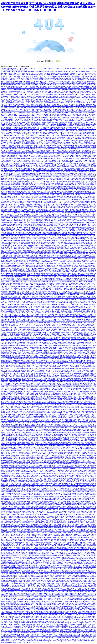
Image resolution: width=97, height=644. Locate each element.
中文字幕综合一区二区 (90, 503)
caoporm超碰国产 (5, 473)
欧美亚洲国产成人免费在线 (10, 214)
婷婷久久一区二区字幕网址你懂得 (25, 475)
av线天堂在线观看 (73, 214)
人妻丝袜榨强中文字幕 (51, 98)
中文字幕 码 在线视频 (7, 560)
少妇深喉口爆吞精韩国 (23, 280)
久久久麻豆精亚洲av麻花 (68, 206)
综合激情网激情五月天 (44, 615)
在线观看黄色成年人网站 (43, 327)
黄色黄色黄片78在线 (10, 423)
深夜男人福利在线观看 (75, 390)
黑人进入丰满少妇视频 (53, 629)
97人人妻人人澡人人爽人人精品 (17, 318)
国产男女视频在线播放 (73, 199)
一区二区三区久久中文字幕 (19, 483)
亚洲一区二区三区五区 (42, 211)
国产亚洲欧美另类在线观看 (72, 152)
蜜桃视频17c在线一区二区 (13, 173)
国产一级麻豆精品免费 (30, 510)
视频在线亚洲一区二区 (7, 218)
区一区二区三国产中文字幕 (47, 567)
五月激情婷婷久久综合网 (88, 275)
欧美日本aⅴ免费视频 (60, 129)
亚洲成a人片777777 (82, 101)
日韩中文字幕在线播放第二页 (74, 362)
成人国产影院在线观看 (62, 441)
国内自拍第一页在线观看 (31, 229)
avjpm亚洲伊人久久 (48, 265)
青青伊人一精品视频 (21, 336)
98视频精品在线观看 (89, 318)
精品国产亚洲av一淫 (70, 395)
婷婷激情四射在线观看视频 (56, 170)
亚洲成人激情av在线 (21, 134)
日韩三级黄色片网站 (75, 441)
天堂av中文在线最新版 (88, 424)
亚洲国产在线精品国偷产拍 (35, 426)
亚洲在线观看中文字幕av (18, 259)
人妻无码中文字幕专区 (33, 446)
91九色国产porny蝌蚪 (73, 585)
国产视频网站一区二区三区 (88, 199)
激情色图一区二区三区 (77, 163)
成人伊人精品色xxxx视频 (55, 244)
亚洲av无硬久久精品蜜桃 (37, 80)
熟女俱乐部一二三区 (31, 165)
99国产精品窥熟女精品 (50, 231)
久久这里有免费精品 (51, 316)
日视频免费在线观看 (86, 88)
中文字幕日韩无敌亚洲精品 (29, 485)
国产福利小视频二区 (33, 134)
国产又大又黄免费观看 (20, 75)
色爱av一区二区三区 (9, 368)
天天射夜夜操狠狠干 (58, 111)
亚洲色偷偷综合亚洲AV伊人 (88, 154)
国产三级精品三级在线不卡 (42, 621)
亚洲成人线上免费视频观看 (60, 122)
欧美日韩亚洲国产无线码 (21, 119)
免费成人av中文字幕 (79, 439)
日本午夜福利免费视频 (7, 406)
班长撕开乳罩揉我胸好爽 (13, 528)
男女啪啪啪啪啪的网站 (19, 90)
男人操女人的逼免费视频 (57, 152)
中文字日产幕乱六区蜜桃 (26, 76)
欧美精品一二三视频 (69, 485)
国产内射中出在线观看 (72, 452)
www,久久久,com (73, 286)
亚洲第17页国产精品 (73, 385)
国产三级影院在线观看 (81, 352)
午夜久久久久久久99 (83, 588)
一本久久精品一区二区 (64, 218)
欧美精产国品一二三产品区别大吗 (65, 426)
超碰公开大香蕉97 (10, 518)
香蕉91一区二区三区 (60, 572)
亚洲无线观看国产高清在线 (52, 631)
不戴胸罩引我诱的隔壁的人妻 (35, 277)
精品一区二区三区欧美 (75, 80)
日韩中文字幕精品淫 (57, 252)
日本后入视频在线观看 (81, 209)
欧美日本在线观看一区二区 (8, 162)
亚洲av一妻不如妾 (16, 387)
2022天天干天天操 (11, 147)
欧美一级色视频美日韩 (22, 368)
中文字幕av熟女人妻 (12, 145)
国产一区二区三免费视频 (38, 106)
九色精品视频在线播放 (82, 454)
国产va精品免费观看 (29, 270)
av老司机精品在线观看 (60, 168)
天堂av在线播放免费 (63, 275)
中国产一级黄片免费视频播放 (49, 275)
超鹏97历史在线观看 (11, 85)
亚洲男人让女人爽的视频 (30, 452)
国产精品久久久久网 (90, 163)
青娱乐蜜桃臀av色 (75, 410)
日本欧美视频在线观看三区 (25, 526)
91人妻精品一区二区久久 (36, 94)
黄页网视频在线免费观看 (65, 529)
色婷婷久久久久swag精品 (45, 454)
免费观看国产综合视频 (65, 373)
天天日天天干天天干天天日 (32, 114)
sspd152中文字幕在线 (45, 262)
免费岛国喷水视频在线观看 (67, 136)
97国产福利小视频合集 (51, 375)
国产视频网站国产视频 (37, 85)
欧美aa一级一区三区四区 (18, 454)
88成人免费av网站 (67, 400)
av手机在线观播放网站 (44, 158)
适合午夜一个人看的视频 (78, 611)
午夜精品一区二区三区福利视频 (56, 387)
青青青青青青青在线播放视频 (70, 578)
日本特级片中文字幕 (46, 185)
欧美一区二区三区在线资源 (41, 613)
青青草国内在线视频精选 (7, 577)
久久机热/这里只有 (13, 516)
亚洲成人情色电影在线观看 (33, 90)
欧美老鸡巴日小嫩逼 (84, 296)
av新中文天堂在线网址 (11, 375)
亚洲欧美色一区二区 (43, 370)
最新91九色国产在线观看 (24, 106)
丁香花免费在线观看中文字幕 (82, 462)
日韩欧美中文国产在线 (22, 346)
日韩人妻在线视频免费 (78, 72)
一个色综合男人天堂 (70, 139)
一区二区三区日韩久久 (52, 339)
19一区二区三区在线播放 (18, 459)
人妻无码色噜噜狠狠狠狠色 (66, 375)
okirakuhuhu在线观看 (26, 487)
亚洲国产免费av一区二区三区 (12, 592)
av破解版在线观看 (17, 367)
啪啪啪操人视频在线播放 (85, 124)
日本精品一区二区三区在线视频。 (34, 611)
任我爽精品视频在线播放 (88, 178)
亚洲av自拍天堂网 (66, 239)
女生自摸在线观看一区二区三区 (56, 203)
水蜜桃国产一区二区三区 (19, 638)
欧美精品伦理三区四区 (78, 603)
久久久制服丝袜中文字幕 (85, 242)
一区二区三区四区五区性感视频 (63, 222)
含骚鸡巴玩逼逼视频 (80, 193)
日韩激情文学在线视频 (81, 349)
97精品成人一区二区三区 (81, 291)
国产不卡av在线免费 (72, 109)
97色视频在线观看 (24, 80)
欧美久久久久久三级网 (63, 196)
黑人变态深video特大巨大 (88, 250)
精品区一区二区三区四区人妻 (80, 359)
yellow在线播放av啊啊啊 (56, 346)
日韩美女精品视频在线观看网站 (10, 405)
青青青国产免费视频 (30, 341)
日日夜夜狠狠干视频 (30, 149)
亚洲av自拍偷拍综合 (81, 597)
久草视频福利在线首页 (28, 539)
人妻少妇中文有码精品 (64, 204)
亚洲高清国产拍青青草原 (30, 311)
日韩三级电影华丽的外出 (8, 134)
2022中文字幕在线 (53, 319)
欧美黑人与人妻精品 (86, 510)
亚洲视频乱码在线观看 (59, 541)
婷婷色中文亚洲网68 (36, 73)
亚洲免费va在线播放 (39, 373)
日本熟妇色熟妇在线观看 (7, 155)
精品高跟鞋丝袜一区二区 (24, 531)
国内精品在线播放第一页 (32, 163)
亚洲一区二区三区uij (30, 326)
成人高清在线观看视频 (49, 429)
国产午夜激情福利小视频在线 (57, 208)
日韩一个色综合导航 (55, 552)
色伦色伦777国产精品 (65, 516)
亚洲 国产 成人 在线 (82, 569)
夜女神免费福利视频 (6, 567)
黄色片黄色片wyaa (62, 227)
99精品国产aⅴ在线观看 (88, 428)
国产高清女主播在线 (50, 162)
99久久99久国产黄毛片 (89, 362)
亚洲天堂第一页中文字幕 (78, 204)
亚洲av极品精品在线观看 (24, 537)
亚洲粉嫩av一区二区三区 (68, 147)
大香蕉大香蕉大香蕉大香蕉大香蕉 (68, 249)
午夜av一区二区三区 (16, 460)
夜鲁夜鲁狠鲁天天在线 (22, 467)
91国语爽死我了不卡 (86, 152)
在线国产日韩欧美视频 (30, 260)
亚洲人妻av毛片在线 (59, 293)
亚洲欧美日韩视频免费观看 (65, 487)
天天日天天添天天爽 (81, 480)
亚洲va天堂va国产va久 (38, 103)
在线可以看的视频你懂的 (69, 569)
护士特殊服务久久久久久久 (40, 469)
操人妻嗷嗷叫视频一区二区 (57, 311)
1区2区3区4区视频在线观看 (38, 124)
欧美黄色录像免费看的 (36, 347)
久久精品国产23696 (35, 224)
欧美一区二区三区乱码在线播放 (87, 534)
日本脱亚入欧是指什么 (34, 227)
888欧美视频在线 (71, 511)
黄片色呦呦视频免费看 (85, 286)
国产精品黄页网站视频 (60, 224)
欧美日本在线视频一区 (63, 234)
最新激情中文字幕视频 (83, 537)
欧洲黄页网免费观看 (45, 442)
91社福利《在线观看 (54, 547)
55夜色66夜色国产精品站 (41, 569)
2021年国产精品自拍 (40, 203)
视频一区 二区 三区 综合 (64, 163)
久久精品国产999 (47, 347)
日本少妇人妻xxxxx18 (72, 149)
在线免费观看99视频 (88, 437)
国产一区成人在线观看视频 (59, 360)
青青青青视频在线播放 (51, 103)
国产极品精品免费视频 (30, 201)
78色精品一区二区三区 (71, 405)
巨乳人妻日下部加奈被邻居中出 (25, 209)
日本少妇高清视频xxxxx (30, 378)
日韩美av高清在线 (91, 400)
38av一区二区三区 (17, 139)
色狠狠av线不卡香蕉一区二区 (38, 423)
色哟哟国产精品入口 (43, 259)
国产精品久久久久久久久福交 (23, 319)
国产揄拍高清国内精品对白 (8, 505)
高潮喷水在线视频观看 (29, 327)
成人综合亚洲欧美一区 (37, 219)
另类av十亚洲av (52, 96)
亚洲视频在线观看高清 (27, 126)
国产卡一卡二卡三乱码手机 (27, 314)
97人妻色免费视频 (71, 260)
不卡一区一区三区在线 (44, 452)
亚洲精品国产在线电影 (52, 549)
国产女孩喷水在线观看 (68, 290)
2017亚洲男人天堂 (79, 175)
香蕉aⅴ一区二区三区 (88, 580)
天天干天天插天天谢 (13, 140)
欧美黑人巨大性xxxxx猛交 (57, 588)
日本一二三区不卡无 (37, 500)
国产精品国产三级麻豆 (46, 154)
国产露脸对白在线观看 (73, 523)
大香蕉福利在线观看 (48, 585)
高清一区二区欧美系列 (52, 373)
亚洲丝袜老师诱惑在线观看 (46, 572)
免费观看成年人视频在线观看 (87, 575)
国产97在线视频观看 (18, 83)
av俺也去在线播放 (78, 222)
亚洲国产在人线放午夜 (85, 113)
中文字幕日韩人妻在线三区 (11, 373)
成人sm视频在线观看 (19, 611)
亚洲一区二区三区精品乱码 (67, 357)
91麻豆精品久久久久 (54, 181)
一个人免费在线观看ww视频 (23, 414)
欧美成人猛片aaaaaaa (66, 547)
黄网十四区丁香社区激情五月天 (44, 137)
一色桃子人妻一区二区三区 (45, 639)
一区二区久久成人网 (48, 75)
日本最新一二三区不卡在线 (84, 382)
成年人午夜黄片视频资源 (59, 419)
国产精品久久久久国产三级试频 (72, 226)
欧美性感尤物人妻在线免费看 (70, 140)
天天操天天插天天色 (68, 434)
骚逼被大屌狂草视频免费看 (60, 580)
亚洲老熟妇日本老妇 (32, 393)
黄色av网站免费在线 (73, 350)
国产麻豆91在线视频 (60, 247)
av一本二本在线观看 (44, 134)
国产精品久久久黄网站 (72, 483)
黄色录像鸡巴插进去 (33, 262)
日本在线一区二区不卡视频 (57, 259)
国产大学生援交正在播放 (48, 221)
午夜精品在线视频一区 (89, 403)
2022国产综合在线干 (65, 178)
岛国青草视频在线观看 (15, 142)
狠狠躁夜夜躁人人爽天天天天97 (28, 158)
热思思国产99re (73, 229)
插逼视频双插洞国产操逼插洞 (12, 449)
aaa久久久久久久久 (33, 336)
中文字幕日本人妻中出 (50, 80)
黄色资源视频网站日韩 (46, 559)
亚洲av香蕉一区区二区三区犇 (21, 560)
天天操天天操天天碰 (24, 93)
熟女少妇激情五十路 (75, 459)
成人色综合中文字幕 (28, 88)
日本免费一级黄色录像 (67, 277)
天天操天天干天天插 (16, 101)
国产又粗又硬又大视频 (54, 352)
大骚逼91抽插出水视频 (66, 629)
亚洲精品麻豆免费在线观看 (36, 226)
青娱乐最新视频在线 (44, 342)
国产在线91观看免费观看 (48, 241)
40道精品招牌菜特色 (63, 219)
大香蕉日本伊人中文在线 (76, 117)
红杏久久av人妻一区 (18, 260)
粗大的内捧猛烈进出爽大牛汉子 (43, 88)
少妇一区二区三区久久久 (71, 242)
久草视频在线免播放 (83, 129)
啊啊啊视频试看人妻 (33, 127)
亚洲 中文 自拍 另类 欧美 (31, 86)
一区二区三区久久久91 (19, 385)
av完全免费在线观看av (15, 132)
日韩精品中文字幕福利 (22, 252)
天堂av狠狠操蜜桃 (37, 605)
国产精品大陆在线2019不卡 (33, 459)
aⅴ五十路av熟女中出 (70, 304)
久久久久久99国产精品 (45, 242)
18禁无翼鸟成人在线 (34, 185)
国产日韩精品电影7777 (65, 99)
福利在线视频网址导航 (88, 198)
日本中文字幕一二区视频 (67, 209)
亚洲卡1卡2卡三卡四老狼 (37, 529)
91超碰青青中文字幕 (58, 505)
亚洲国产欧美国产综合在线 (72, 505)
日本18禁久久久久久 (48, 109)
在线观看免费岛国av (83, 145)
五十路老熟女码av (21, 277)
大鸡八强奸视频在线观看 (48, 263)
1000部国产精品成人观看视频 (35, 231)
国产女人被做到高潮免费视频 (35, 364)
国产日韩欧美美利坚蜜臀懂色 (9, 621)
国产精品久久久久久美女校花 (45, 81)
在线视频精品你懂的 (87, 441)
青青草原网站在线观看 (14, 616)
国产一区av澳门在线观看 (58, 442)
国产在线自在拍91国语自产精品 (87, 137)
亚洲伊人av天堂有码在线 (22, 303)
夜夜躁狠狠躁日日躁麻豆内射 (25, 206)
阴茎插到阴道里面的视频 (78, 177)
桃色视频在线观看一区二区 (14, 293)
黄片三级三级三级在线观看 (57, 306)
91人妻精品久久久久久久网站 (44, 362)
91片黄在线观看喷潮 (78, 134)
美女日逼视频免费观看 (58, 150)
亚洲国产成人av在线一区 (42, 113)
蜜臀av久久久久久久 (53, 414)
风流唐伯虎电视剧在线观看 (72, 401)
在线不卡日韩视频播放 (88, 80)
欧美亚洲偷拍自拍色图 (15, 539)
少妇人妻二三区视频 (35, 241)
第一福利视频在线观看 (7, 119)
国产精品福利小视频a (47, 480)
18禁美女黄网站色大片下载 (52, 216)
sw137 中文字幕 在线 (44, 308)
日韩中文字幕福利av (76, 457)
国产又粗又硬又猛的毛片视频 (72, 257)
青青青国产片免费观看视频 (53, 413)
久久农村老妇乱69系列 (45, 285)
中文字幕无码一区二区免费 (46, 86)
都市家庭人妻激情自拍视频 (56, 395)
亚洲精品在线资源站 (50, 116)
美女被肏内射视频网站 (69, 244)
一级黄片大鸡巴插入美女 (26, 373)
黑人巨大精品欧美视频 (79, 331)
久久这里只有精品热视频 (19, 296)
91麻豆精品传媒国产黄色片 (10, 557)
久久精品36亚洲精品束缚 (30, 588)
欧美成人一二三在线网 (81, 426)
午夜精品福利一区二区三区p (59, 510)
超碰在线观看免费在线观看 (67, 355)
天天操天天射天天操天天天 (42, 367)
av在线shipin (24, 127)
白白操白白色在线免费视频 (82, 341)
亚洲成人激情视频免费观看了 (48, 196)
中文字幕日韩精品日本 (70, 170)
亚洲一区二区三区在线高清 (73, 541)
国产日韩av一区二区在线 (17, 244)
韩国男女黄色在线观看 (10, 106)
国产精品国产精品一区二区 (45, 608)
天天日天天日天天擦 (42, 181)
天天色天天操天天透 (36, 265)
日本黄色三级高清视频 (74, 531)
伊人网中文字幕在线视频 (43, 324)
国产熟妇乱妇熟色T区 (72, 419)
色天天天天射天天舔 (90, 542)
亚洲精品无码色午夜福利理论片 (48, 163)
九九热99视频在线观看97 (42, 190)
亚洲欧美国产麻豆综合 (63, 301)
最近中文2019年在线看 (75, 280)
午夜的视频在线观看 (62, 398)
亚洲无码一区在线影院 (22, 144)
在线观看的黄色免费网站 (73, 232)
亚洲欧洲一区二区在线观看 (73, 108)
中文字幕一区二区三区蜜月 (44, 326)
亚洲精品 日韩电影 (13, 204)
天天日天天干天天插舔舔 (68, 449)
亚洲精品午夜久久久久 (44, 626)
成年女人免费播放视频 (32, 213)
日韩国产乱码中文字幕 (68, 342)
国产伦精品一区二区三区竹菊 (38, 470)
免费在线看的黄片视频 (86, 408)
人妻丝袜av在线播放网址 (26, 457)
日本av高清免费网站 (9, 475)
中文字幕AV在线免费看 (73, 344)
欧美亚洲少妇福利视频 (55, 370)
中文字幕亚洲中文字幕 (90, 475)
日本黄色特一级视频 (76, 500)
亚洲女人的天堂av (9, 377)
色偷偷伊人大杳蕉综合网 (48, 534)
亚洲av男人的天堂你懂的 (75, 160)
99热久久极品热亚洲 (83, 321)
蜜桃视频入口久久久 (9, 170)
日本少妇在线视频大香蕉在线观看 (67, 96)
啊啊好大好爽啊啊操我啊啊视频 (58, 444)
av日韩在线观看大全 (11, 421)
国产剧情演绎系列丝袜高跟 (24, 237)
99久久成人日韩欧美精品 (50, 487)
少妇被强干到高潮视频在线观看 (70, 460)
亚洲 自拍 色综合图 (21, 108)
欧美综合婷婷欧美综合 (16, 383)
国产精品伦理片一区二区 (75, 73)
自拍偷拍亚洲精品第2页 (71, 306)
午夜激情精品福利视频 (72, 309)
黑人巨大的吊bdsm (22, 257)
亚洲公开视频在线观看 (88, 108)
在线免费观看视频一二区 (60, 180)
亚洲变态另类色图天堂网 (44, 101)
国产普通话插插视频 (25, 278)
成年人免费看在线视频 (45, 465)
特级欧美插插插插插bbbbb (20, 273)
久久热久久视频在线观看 (26, 99)
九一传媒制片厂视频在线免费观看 (36, 629)
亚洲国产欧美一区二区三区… (41, 306)
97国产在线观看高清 (21, 428)
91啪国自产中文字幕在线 (53, 449)
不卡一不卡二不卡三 (23, 94)
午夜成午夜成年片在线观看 (61, 610)
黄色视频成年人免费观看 (79, 536)
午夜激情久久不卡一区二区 (63, 388)
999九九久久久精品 (38, 487)
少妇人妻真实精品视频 (32, 401)
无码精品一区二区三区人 (68, 551)
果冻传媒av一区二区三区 (7, 180)
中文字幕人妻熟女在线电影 (15, 436)
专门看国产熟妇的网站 (55, 314)
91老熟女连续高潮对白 (81, 490)
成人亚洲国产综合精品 (7, 231)
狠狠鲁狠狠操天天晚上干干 (23, 334)
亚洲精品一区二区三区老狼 (85, 613)
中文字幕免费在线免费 (15, 626)
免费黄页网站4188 (44, 83)
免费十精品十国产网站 (74, 88)
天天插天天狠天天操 (6, 163)
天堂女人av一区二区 (11, 531)
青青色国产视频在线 (89, 288)
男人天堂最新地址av (69, 454)
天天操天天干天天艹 (14, 126)
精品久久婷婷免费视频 (24, 432)
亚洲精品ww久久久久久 (63, 231)
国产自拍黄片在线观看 (76, 610)
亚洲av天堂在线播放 (41, 172)
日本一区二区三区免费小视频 (50, 236)
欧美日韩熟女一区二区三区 (19, 628)
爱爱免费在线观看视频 (75, 574)
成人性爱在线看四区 (36, 191)
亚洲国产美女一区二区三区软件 (80, 99)
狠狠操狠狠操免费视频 (60, 350)
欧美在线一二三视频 (22, 267)
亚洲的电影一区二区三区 (84, 173)
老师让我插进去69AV (56, 308)
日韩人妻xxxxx (33, 346)
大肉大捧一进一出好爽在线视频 (46, 396)
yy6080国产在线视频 (34, 195)
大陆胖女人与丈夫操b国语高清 (76, 168)
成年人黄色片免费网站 (60, 424)
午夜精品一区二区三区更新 (83, 85)
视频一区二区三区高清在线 (72, 347)
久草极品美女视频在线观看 (16, 391)
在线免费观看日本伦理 (71, 150)
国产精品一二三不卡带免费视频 (70, 552)
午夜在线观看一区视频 (73, 408)
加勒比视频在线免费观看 (38, 413)
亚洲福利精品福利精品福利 (65, 98)
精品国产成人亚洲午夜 (89, 293)
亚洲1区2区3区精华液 (12, 354)
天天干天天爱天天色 (31, 259)
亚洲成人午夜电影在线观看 (70, 124)
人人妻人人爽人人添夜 (23, 423)
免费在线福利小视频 (89, 263)
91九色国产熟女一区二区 (58, 158)
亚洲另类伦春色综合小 (78, 495)
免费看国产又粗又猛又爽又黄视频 (42, 245)
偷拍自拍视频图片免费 (49, 177)
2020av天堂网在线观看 (67, 587)
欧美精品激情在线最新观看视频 (61, 185)
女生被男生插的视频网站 (31, 360)
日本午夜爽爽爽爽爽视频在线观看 (41, 523)
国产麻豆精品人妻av (74, 592)
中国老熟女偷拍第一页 (81, 485)
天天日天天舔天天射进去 (83, 551)
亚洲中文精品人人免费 (7, 177)
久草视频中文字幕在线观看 (19, 533)
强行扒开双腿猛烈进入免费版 (45, 350)
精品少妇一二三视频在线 (29, 437)
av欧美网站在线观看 (50, 267)
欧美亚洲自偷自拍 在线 (28, 137)
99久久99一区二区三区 (37, 278)
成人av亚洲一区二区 (34, 111)
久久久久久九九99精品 (42, 498)
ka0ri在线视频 (23, 188)
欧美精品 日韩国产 (24, 186)
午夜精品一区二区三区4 (42, 208)
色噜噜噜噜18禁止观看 (20, 283)
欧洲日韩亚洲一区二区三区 (44, 272)
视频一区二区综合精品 (12, 239)
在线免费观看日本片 (66, 181)
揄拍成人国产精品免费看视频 (49, 157)
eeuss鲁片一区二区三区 (66, 104)
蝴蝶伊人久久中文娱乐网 (9, 508)
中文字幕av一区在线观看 (77, 234)
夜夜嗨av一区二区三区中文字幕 (86, 142)
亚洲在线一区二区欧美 (22, 183)
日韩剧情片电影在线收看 (64, 418)
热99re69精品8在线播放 (60, 195)
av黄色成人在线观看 (53, 457)
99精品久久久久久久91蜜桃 (26, 601)
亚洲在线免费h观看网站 (85, 385)
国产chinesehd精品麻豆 (36, 560)
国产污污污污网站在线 (62, 295)
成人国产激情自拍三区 (12, 186)
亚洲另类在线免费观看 (17, 81)
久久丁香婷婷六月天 (67, 601)
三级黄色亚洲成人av (24, 204)
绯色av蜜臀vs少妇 (54, 83)
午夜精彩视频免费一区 (54, 78)
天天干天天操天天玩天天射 (57, 211)
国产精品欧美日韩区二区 (79, 414)
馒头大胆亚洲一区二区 (17, 199)
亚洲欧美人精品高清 (35, 157)
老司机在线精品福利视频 (76, 590)
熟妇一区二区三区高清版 (65, 493)
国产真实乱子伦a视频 (25, 416)
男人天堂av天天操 (86, 390)
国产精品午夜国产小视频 (9, 257)
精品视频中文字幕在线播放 (83, 641)
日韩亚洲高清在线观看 (46, 446)
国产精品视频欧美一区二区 (62, 477)
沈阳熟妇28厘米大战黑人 (9, 441)
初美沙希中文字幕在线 (47, 155)
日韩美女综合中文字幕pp (35, 183)
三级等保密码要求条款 (89, 221)
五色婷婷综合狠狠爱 (37, 295)
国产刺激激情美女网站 (33, 541)
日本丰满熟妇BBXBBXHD (61, 229)
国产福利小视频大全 (6, 201)
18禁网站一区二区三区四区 (57, 621)
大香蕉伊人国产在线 (57, 485)
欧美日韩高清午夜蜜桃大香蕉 (88, 391)
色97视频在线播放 (17, 309)
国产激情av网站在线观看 (47, 114)
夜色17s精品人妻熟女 (71, 387)
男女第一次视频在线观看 (24, 85)
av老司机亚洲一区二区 (79, 473)
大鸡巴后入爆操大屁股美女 (16, 114)
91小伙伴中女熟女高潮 (38, 218)
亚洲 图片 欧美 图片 (55, 411)
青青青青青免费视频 (18, 181)
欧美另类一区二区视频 (69, 85)
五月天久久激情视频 (65, 631)
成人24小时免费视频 (12, 104)
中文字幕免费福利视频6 (86, 309)
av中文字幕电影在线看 (60, 437)
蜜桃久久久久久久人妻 (12, 549)
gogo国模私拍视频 (63, 73)
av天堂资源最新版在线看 (58, 272)
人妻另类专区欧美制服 (51, 529)
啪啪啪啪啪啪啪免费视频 (18, 154)
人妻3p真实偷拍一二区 (60, 585)
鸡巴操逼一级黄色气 (70, 101)
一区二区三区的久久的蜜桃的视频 (23, 300)
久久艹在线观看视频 (55, 436)
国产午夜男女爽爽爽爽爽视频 (23, 250)
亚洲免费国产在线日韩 (47, 344)
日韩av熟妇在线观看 (24, 478)
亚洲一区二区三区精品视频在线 (76, 360)
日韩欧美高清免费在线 (83, 267)
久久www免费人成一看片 (14, 306)
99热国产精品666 (47, 304)
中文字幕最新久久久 (30, 199)
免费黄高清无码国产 (53, 172)
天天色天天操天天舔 (11, 136)
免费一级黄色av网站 (43, 201)
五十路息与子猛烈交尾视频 (61, 560)
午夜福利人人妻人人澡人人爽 (31, 129)
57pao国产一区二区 (87, 457)
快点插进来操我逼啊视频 (55, 431)
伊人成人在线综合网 (76, 114)
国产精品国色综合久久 (52, 198)
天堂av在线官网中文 (9, 313)
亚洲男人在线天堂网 (42, 528)
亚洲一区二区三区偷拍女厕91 (79, 218)
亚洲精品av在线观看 (13, 597)
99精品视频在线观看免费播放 (73, 383)
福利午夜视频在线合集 (49, 441)
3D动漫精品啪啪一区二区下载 (16, 291)
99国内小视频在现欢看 (24, 496)
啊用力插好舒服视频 (42, 431)
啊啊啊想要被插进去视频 (51, 537)
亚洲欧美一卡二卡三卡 (40, 564)
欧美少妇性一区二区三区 (31, 465)
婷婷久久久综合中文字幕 (48, 410)
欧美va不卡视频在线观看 (60, 385)
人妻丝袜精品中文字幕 (9, 414)
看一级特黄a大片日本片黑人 (83, 308)
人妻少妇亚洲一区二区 (16, 613)
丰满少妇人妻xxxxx (8, 168)
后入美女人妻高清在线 (55, 239)
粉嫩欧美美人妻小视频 (30, 81)
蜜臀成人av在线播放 (24, 124)
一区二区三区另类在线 (10, 98)
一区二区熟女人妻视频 (89, 160)
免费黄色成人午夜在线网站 (78, 185)
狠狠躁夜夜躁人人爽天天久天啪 (57, 149)
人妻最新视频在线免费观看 (83, 147)
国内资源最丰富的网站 (61, 86)
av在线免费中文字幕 (63, 117)
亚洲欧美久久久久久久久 (64, 72)
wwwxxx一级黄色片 (30, 172)
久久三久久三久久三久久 (29, 324)
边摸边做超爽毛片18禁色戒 (81, 277)
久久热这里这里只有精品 (40, 457)
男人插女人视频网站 (42, 149)
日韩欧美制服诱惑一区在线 (82, 290)
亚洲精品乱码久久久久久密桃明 (59, 475)
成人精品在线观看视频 (19, 401)
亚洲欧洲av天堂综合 (86, 180)
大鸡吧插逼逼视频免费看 (12, 503)
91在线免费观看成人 (69, 313)
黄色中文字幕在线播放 (49, 398)
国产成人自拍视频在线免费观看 (45, 199)
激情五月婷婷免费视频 (22, 224)
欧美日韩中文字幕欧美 (35, 232)
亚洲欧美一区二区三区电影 (27, 178)
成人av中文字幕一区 (46, 419)
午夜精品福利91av (35, 204)
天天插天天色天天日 (19, 150)
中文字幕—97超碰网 (30, 181)
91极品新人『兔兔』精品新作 (69, 436)
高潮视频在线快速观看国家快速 (39, 78)
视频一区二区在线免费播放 (67, 94)
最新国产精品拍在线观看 (32, 385)
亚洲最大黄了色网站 (6, 160)
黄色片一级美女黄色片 (58, 101)
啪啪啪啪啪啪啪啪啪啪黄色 (40, 506)
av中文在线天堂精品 (30, 498)
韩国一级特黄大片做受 (63, 183)
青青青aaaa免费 (69, 259)
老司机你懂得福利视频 (44, 121)
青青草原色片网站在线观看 (8, 252)
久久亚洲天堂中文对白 (34, 119)
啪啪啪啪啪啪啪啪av (90, 175)
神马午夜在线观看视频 (59, 108)
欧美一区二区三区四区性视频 (57, 190)
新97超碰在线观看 (56, 578)
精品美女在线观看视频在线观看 (53, 145)
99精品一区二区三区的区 (64, 316)
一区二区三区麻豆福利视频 (83, 449)
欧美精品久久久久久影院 (17, 350)
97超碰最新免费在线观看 (81, 501)
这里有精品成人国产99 (37, 216)
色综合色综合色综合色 (87, 219)
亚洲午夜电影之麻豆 (63, 80)
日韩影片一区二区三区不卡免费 (76, 396)
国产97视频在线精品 (17, 464)
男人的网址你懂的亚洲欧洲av (29, 370)
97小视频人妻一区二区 (12, 278)
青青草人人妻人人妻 (39, 76)
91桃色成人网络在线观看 (32, 559)
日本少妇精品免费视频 (16, 129)
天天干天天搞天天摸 (29, 203)
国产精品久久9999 (23, 492)
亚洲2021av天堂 (13, 216)
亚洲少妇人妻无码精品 (20, 236)
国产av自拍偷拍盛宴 (72, 90)
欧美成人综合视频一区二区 (87, 452)
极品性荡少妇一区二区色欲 (8, 72)
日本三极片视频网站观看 (69, 431)
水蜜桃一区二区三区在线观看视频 (81, 316)
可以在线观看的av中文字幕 (51, 175)
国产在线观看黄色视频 (40, 546)
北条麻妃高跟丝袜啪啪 (22, 185)
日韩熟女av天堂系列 (17, 342)
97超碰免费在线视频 (59, 137)
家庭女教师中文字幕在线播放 (84, 245)
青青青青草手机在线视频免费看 (64, 75)
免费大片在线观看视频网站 (50, 73)
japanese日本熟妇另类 (20, 583)
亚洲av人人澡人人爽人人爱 (38, 140)
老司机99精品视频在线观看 (36, 267)
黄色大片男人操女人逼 (82, 304)
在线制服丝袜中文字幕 (27, 255)
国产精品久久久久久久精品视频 (49, 332)
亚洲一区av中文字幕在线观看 (70, 113)
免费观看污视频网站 (80, 106)
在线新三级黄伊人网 (27, 131)
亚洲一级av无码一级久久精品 (68, 380)
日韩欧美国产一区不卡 (72, 213)
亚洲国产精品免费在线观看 (10, 241)
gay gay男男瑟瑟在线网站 (17, 86)
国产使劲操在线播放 (71, 283)
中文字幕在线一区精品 (79, 413)
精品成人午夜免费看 (65, 339)
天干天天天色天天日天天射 (85, 451)
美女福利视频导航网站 (42, 239)
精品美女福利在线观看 (25, 355)
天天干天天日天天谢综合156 (14, 495)
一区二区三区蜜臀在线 (76, 221)
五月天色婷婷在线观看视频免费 (71, 237)
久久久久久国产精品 (47, 119)
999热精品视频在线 (30, 288)
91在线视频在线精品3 (43, 552)
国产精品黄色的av (85, 531)
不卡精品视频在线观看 (46, 483)
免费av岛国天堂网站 (80, 314)
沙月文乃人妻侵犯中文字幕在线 (74, 208)
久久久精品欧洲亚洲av (75, 285)
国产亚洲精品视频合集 (24, 145)
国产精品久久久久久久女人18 (73, 616)
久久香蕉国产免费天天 (24, 219)
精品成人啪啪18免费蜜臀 (43, 291)
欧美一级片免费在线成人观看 (48, 93)
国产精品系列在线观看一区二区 (72, 559)
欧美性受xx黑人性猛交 (14, 285)
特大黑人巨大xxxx (66, 359)
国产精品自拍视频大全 (71, 613)
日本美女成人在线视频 (65, 620)
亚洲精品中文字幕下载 (63, 556)
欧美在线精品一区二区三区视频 (59, 91)
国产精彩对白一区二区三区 (37, 280)
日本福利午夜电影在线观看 (67, 83)
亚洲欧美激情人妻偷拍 (80, 254)
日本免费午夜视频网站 (25, 382)
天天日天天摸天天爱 (25, 413)
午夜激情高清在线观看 (80, 375)
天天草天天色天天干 (11, 537)
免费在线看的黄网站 (31, 615)
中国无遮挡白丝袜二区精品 (82, 94)
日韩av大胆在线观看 (58, 519)
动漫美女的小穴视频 (89, 208)
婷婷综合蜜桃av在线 (64, 633)
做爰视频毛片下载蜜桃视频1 (46, 222)
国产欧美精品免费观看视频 (83, 244)
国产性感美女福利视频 (69, 308)
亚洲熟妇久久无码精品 (26, 515)
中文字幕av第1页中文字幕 (41, 547)
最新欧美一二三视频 (57, 242)
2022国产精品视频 (76, 178)
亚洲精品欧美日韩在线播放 (16, 91)
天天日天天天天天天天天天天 (75, 224)
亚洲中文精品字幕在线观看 (37, 557)
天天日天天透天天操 (6, 139)
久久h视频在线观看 (88, 282)
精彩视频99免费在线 (37, 331)
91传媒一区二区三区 (53, 355)
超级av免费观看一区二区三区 (36, 116)
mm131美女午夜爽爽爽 (21, 332)
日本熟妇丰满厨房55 (82, 370)
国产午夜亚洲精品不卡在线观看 (58, 498)
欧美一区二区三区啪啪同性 (29, 101)
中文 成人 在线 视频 (36, 72)
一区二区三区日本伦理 (84, 165)
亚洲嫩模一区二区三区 (19, 213)
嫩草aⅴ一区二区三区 (43, 346)
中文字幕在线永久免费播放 (70, 142)
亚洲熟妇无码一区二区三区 (15, 588)
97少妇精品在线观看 (9, 332)
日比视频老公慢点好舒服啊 (83, 626)
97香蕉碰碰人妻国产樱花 (39, 597)
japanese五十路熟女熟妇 (7, 283)
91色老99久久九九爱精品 (61, 623)
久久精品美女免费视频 (7, 116)
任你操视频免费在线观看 (66, 236)
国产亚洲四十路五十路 (20, 393)
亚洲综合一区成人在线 (88, 226)
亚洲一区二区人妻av (71, 129)
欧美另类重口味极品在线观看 (80, 455)
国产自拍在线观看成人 (64, 332)
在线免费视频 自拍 (9, 620)
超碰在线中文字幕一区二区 (35, 518)
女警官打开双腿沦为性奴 (19, 329)
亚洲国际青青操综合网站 (65, 303)
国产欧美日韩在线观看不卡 (66, 268)
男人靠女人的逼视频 (8, 75)
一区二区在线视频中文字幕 (45, 260)
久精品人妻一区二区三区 (69, 370)
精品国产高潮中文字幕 (7, 364)
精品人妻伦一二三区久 (59, 467)
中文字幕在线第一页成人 (44, 165)
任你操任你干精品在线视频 (12, 487)
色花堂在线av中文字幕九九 (41, 131)
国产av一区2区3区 (36, 249)
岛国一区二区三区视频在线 (8, 111)
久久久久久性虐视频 (62, 214)
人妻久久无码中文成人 (25, 198)
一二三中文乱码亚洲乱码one (58, 270)
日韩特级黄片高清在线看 (24, 434)
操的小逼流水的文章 (6, 401)
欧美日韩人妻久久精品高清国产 (22, 218)
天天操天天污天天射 (81, 188)
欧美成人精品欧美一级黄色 (54, 470)
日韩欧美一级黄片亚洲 (80, 447)
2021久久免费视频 (83, 167)
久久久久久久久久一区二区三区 (24, 313)
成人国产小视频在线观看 (56, 127)
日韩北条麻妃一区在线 (30, 350)
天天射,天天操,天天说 (67, 76)
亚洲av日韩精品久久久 (70, 173)
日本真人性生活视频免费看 (39, 334)
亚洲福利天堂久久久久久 (9, 117)
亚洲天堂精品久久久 (42, 96)
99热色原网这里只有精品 (16, 598)
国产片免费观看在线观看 (68, 352)
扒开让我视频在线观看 (84, 378)
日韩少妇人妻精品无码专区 (22, 122)
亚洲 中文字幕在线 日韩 (54, 464)
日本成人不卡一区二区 (44, 337)
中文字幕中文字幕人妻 (17, 585)
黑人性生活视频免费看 (81, 526)
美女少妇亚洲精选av (43, 460)
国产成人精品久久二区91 (36, 406)
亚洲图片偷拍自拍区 (11, 263)
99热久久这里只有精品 (86, 482)
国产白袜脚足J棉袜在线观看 (27, 239)
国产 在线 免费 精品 (25, 140)
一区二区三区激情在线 (65, 198)
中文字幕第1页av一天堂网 (39, 117)
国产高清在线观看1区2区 (28, 592)
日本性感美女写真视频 (88, 121)
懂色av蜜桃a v (72, 326)
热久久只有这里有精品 (20, 231)
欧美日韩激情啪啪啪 (60, 109)
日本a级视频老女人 (77, 533)
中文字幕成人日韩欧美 (58, 139)
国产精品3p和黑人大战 (85, 131)
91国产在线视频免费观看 (38, 104)
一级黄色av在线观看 (58, 454)
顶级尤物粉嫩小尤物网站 (82, 357)
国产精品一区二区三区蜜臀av (60, 326)
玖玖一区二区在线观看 (34, 221)
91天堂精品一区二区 (10, 321)
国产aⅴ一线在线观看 (35, 606)
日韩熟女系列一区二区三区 (21, 406)
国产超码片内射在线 (41, 464)
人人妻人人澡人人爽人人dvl (23, 331)
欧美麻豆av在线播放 (39, 99)
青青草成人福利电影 (77, 162)
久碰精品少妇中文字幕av (47, 129)
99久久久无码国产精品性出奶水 (37, 268)
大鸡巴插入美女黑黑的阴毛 (52, 587)
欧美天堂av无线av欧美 (10, 206)
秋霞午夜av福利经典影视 (17, 510)
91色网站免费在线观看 (39, 198)
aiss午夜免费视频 (15, 282)
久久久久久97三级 (6, 326)
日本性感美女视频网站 (12, 564)
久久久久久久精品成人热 (57, 173)
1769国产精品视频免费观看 (87, 86)
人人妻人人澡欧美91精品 (86, 523)
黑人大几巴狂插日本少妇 (74, 337)
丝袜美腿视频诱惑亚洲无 (55, 142)
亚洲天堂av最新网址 (35, 252)
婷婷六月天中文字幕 (35, 155)
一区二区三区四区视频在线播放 (87, 149)
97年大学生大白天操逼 (51, 186)
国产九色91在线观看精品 (20, 168)
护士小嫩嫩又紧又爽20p (83, 528)
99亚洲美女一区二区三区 (28, 208)
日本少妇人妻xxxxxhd (56, 434)
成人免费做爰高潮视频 (51, 99)
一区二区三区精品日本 (60, 344)
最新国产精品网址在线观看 (24, 295)
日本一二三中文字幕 (45, 139)
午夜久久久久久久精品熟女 (84, 127)
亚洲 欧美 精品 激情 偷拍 (29, 175)
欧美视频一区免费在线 (83, 170)
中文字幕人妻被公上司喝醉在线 (74, 318)
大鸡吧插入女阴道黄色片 (25, 605)
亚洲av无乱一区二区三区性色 (38, 478)
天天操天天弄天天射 (57, 245)
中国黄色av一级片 (88, 639)
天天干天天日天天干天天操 (50, 72)
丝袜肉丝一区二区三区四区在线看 (43, 126)
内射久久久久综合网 (22, 111)
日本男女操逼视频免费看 (73, 327)
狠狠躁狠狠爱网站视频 (55, 526)
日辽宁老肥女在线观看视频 (14, 131)
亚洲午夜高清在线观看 (46, 575)
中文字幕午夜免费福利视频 (22, 439)
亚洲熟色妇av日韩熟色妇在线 (72, 554)
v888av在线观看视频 (87, 572)
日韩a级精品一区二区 (18, 163)
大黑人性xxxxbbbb (75, 583)
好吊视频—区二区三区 (76, 282)
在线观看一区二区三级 (88, 633)
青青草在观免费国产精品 (14, 298)
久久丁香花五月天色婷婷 (23, 109)
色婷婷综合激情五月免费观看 (24, 170)
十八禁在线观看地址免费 (12, 73)
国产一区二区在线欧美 (24, 631)
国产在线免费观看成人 (46, 111)
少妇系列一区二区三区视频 (68, 300)
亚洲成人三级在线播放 (20, 222)
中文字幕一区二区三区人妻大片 (48, 286)
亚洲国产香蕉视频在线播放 (68, 144)
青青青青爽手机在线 (68, 490)
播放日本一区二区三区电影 (20, 575)
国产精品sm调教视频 (67, 478)
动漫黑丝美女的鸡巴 (14, 396)
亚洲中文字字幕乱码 (37, 398)
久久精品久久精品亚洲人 (50, 492)
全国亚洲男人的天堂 (56, 400)
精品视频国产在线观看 (90, 565)
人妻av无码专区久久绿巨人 (16, 395)
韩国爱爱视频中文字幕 (68, 626)
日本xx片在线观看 (17, 349)
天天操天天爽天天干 (81, 206)
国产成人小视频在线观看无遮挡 (21, 191)
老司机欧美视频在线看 (56, 193)
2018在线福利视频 (66, 78)
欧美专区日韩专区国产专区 (40, 319)
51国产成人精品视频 (9, 286)
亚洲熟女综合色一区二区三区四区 (39, 144)
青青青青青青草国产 (29, 113)
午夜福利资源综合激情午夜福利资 (19, 347)
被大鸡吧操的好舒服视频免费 (50, 249)
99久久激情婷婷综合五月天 (48, 488)
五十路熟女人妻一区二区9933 (9, 94)
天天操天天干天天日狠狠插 (63, 455)
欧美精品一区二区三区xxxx (37, 633)
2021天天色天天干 (85, 410)
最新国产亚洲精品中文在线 (20, 160)
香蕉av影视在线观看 (67, 411)
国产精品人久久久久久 (69, 119)
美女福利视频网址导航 (25, 549)
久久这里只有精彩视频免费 (8, 277)
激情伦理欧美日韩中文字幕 (84, 446)
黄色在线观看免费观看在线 (88, 327)
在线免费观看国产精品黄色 (60, 88)
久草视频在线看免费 (90, 93)
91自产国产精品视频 (71, 267)
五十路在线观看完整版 (66, 598)
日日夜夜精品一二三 (13, 80)
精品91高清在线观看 (26, 449)
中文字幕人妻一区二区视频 (41, 313)
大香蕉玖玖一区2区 (90, 216)
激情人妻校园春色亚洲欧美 (53, 106)
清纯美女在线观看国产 (35, 234)
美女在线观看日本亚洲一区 (86, 155)
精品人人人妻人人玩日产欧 (8, 144)
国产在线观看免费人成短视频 (48, 501)
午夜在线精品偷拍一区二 (37, 214)
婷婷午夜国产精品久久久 (66, 172)
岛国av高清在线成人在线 (71, 131)
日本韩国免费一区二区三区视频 (87, 158)
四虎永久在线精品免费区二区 (62, 114)
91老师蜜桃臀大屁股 (75, 275)
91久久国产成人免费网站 (55, 593)
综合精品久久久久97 (12, 432)
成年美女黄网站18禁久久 (42, 314)
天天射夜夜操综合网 (27, 132)
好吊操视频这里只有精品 (88, 559)
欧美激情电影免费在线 (64, 319)
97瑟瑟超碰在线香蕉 (32, 222)
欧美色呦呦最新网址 (13, 323)
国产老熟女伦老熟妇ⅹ (61, 263)
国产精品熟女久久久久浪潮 (43, 592)
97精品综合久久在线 (25, 323)
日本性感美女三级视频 (21, 180)
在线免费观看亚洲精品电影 (63, 191)
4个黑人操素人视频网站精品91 (76, 518)
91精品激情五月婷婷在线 (85, 190)
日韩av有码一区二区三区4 (42, 475)
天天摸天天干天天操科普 (89, 337)
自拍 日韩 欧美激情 (62, 116)
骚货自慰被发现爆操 (6, 83)
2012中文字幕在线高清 (76, 432)
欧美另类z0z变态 (65, 282)
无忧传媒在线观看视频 (61, 496)
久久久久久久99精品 (88, 610)
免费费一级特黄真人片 (86, 401)
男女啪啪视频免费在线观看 (24, 117)
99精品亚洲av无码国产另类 (11, 99)
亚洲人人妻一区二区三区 (73, 154)
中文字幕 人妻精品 (47, 232)
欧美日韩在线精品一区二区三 (54, 124)
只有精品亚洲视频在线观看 (49, 439)
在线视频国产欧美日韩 (53, 380)
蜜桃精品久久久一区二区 (80, 478)
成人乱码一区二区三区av (32, 154)
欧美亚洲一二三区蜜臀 (20, 275)
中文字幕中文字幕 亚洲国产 (65, 93)
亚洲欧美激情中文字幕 (47, 90)
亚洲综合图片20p (81, 96)
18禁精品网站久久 (35, 344)
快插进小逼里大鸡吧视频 (75, 116)
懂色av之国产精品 (52, 564)
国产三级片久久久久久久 (9, 78)
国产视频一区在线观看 (52, 416)
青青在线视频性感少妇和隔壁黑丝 (45, 524)
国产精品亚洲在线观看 (72, 155)
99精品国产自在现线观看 (37, 421)
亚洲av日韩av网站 (47, 122)
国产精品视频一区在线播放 (51, 94)
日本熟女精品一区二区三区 (10, 631)
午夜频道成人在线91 (89, 533)
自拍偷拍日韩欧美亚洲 (77, 388)
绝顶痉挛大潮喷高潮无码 (52, 357)
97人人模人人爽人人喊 (46, 180)
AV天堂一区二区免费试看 (86, 346)
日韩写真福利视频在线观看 (70, 145)
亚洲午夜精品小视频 (56, 626)
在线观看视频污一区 (83, 436)
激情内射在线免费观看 (84, 508)
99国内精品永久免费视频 (50, 542)
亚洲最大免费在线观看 (74, 241)
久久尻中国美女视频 (9, 183)
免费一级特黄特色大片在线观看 (44, 293)
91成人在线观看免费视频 (79, 303)
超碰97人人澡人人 (30, 150)
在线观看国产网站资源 (73, 180)
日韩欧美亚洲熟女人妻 (27, 173)
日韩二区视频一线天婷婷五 (15, 193)
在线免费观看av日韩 (76, 278)
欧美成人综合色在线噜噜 (65, 533)
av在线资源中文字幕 (26, 254)
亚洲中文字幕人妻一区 (45, 519)
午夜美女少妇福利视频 (59, 167)
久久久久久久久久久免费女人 (41, 290)
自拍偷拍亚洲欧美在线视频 (58, 324)
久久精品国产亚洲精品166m (62, 583)
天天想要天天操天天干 (84, 111)
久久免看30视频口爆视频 (75, 580)
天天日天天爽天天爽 (67, 413)
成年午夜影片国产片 (32, 318)
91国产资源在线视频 (54, 288)
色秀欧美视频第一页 (68, 193)
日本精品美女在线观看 (10, 390)
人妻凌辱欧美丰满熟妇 (40, 209)
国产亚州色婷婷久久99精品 (57, 131)
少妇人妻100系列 (51, 634)
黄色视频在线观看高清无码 (54, 140)
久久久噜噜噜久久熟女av (22, 155)
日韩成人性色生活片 (26, 506)
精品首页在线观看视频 (38, 162)
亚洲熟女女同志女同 (12, 357)
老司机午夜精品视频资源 (89, 492)
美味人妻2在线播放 (46, 368)
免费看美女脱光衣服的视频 (53, 300)
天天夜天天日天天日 (77, 288)
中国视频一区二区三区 (72, 137)
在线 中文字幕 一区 (63, 590)
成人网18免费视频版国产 (86, 582)
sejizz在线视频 (26, 521)
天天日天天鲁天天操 (53, 178)
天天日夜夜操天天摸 (6, 556)
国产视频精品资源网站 (55, 113)
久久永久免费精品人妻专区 (22, 577)
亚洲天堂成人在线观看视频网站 (37, 339)
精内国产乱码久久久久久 (17, 341)
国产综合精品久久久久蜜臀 (86, 272)
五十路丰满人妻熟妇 (78, 93)
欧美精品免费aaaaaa (56, 134)
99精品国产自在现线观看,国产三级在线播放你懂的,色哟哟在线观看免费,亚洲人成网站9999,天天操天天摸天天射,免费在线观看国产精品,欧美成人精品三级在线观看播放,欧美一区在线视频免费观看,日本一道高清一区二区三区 (48, 7)
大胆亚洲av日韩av (57, 559)
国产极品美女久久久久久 (50, 493)
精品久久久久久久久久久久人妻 (30, 285)
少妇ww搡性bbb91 (39, 98)
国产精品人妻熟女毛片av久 (40, 355)
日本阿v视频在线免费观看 (66, 175)
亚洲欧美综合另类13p (73, 195)
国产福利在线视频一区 (15, 572)
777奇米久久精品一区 (38, 587)
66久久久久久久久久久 (66, 334)
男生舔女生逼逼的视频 (70, 252)
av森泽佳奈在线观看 (66, 323)
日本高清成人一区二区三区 (77, 556)
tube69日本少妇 (57, 447)
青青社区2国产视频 (13, 411)
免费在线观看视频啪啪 (36, 390)
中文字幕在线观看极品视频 (35, 75)
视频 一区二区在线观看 (24, 513)
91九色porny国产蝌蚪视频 (83, 300)
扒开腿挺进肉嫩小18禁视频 (63, 611)
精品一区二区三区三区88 (50, 390)
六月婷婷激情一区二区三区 (54, 597)
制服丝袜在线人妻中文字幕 (25, 316)
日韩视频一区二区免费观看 (75, 122)
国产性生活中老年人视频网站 (25, 508)
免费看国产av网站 (12, 301)
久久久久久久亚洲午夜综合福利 (68, 451)
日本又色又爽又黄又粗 (24, 216)
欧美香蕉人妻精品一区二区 (60, 608)
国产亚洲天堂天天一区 (56, 521)
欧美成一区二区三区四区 (68, 188)
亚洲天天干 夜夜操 (65, 457)
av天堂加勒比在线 (34, 519)
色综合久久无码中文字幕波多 (53, 237)
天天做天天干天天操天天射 (40, 170)
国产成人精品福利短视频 (67, 341)
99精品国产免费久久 (18, 201)
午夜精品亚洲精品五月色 (31, 83)
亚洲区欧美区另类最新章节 (16, 149)
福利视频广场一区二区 (23, 78)
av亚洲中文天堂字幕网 (87, 257)
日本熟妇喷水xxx (60, 391)
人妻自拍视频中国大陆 (79, 103)
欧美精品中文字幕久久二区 (8, 224)
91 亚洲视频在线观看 (19, 177)
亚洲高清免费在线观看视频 (17, 615)
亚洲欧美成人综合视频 (76, 406)
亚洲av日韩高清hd (14, 158)
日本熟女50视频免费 (88, 280)
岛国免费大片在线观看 (54, 382)
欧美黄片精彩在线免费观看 (53, 188)
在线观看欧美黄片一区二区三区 (19, 242)
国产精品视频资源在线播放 (58, 327)
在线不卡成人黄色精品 (24, 104)
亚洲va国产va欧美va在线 (21, 268)
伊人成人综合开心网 (42, 142)
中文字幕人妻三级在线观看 (24, 565)
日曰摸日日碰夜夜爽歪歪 (58, 213)
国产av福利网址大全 (39, 375)
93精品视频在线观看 (83, 606)
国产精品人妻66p (64, 255)
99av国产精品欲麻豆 (73, 227)
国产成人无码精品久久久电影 (65, 354)
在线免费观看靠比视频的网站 (65, 254)
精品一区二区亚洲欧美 (85, 578)
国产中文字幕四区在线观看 (15, 113)
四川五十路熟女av (67, 134)
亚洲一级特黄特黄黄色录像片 (38, 147)
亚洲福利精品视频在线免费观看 (15, 359)
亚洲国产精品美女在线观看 (52, 255)
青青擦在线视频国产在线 (80, 334)
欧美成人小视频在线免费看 (81, 354)
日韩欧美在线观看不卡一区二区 (59, 367)
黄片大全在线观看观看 (14, 245)
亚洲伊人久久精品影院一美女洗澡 (86, 260)
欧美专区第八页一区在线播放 (11, 198)
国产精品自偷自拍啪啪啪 (40, 132)
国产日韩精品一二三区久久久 (87, 109)
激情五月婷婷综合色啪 (55, 201)
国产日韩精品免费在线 (17, 498)
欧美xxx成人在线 (58, 119)
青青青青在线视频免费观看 (63, 177)
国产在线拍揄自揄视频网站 (19, 501)
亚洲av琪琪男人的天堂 (45, 360)
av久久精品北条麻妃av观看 (76, 367)
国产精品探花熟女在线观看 (37, 357)
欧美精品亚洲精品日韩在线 (14, 137)
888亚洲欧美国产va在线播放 (29, 639)
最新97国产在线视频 (84, 140)
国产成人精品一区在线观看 (68, 382)
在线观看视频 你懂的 (51, 280)
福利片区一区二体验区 (86, 211)
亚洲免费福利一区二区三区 (51, 451)
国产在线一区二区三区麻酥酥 (17, 96)
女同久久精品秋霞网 (56, 342)
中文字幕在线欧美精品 (90, 222)
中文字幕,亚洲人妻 (22, 441)
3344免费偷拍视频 (28, 613)
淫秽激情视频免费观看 (59, 232)
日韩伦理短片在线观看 (84, 203)
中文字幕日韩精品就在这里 (12, 482)
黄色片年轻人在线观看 (24, 301)
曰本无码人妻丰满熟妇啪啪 (14, 88)
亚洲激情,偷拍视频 (8, 559)
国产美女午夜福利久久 (77, 332)
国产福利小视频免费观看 (62, 372)
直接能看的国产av (17, 403)
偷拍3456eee (39, 175)
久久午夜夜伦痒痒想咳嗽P (12, 529)
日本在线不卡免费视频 (17, 431)
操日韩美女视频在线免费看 (74, 121)
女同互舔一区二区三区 (7, 236)
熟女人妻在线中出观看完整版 (25, 98)
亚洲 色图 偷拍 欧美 (78, 104)
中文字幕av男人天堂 (33, 286)
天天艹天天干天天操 (17, 311)
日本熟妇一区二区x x (30, 391)
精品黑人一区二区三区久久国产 (53, 85)
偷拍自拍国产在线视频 (30, 244)
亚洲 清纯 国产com (42, 244)
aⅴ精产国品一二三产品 (32, 167)
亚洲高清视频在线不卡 (49, 191)
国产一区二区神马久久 (82, 119)
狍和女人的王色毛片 (79, 186)
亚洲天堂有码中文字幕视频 (24, 162)
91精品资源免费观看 (55, 359)
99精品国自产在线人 (72, 190)
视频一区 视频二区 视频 (22, 321)
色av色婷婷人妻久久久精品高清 (81, 323)
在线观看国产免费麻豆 (29, 436)
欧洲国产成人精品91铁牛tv (43, 405)
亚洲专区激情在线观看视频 (88, 324)
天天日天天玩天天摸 (69, 349)
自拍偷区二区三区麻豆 (17, 326)
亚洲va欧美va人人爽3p (38, 354)
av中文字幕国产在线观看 (80, 587)
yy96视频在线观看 (32, 108)
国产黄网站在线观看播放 (29, 142)
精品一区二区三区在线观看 (74, 570)
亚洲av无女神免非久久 (85, 298)
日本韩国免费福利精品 (7, 222)
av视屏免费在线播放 (89, 432)
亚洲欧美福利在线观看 (17, 360)
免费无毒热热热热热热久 (75, 428)
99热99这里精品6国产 (50, 301)
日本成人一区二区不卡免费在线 (52, 577)
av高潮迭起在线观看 (65, 216)
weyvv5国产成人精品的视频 (71, 298)
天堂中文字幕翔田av (16, 175)
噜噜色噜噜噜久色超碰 (24, 372)
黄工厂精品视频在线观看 (77, 183)
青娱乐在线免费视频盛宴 (18, 167)
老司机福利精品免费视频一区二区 (67, 606)
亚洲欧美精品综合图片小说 (46, 229)
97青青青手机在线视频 (67, 106)
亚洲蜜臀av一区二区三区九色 (49, 204)
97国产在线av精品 (76, 198)
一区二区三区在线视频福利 (35, 542)
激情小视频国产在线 (34, 488)
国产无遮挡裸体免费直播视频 (13, 608)
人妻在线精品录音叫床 (88, 81)
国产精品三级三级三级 (47, 195)
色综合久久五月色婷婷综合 (28, 211)
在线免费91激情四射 (14, 337)
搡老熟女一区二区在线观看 (49, 618)
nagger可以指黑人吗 (24, 214)
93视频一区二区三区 (22, 419)
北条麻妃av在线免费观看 (50, 406)
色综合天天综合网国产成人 (75, 263)
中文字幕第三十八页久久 (65, 103)
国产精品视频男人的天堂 (86, 496)
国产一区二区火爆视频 (7, 150)
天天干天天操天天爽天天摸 (58, 121)
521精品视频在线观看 (60, 81)
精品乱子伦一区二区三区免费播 (19, 121)
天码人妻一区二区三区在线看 (51, 136)
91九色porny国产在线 (17, 600)
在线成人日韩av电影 (81, 313)
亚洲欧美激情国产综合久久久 (30, 572)
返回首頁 (58, 61)
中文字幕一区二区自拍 (23, 136)
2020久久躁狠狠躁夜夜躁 (34, 424)
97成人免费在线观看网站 (52, 104)
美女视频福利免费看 (13, 178)
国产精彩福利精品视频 (44, 400)
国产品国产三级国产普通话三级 (40, 434)
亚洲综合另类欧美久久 (71, 588)
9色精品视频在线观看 (41, 178)
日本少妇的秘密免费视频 (45, 167)
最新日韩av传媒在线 (52, 268)
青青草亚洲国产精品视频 (12, 547)
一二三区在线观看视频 (44, 378)
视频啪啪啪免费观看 (34, 180)
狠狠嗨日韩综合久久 (73, 86)
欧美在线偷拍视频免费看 (39, 254)
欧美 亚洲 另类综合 (73, 398)
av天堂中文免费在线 (63, 132)
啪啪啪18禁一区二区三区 (8, 319)
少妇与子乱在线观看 (33, 428)
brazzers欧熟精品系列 (58, 304)
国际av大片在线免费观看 (44, 296)
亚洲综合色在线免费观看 (34, 410)
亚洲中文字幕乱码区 (35, 623)
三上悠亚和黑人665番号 (26, 152)
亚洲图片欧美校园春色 (37, 323)
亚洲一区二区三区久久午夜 (48, 227)
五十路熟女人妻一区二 (37, 145)
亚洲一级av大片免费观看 (14, 437)
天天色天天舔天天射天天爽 (29, 626)
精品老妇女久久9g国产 (71, 111)
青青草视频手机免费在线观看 (45, 168)
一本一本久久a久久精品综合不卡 (76, 247)
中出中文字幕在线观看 (87, 273)
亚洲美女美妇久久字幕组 (16, 595)
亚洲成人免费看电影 (17, 452)
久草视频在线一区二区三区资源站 (68, 508)
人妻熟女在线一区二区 (7, 477)
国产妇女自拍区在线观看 (34, 275)
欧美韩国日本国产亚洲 (30, 91)
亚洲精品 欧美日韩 (46, 252)
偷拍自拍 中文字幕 (83, 421)
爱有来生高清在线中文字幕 (18, 247)
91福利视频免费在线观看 (37, 186)
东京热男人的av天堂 (39, 316)
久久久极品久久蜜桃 (57, 262)
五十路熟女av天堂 (23, 195)
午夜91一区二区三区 (39, 300)
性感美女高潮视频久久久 (89, 620)
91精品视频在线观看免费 (27, 190)
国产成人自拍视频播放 (20, 262)
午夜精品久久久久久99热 (56, 349)
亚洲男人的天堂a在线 (36, 109)
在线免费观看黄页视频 (29, 272)
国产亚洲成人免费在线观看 (58, 523)
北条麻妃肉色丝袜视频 (39, 237)
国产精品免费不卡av (9, 108)
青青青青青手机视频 (14, 255)
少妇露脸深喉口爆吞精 (80, 76)
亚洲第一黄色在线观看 (50, 160)
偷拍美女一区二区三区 (58, 482)
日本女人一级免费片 (83, 90)
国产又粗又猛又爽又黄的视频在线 (87, 470)
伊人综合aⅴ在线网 (52, 117)
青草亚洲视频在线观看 (75, 492)
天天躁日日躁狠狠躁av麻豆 (53, 76)
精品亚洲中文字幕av (79, 75)
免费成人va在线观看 (63, 280)
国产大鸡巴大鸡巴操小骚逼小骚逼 (54, 226)
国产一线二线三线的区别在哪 (40, 250)
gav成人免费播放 (33, 121)
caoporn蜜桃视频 (52, 132)
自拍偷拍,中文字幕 (31, 462)
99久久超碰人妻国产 (60, 90)
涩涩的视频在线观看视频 (87, 347)
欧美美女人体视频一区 (49, 273)
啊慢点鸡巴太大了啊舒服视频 (52, 323)
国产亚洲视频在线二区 (62, 429)
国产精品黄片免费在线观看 (70, 465)
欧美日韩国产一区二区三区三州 (74, 311)
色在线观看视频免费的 (56, 336)
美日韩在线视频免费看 (77, 191)
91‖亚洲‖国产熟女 (36, 304)
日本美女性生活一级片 (36, 136)
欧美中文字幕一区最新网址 (74, 81)
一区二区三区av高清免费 (56, 554)
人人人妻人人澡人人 (53, 503)
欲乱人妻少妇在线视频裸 (81, 336)
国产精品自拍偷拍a (24, 73)
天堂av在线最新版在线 (51, 533)
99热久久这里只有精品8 (47, 224)
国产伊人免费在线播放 (75, 429)
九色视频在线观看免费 (85, 227)
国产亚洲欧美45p (32, 296)
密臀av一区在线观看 (24, 241)
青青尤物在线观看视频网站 (29, 608)
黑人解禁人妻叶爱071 (29, 464)
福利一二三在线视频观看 (23, 72)
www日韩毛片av (32, 168)
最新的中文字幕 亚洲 (43, 311)
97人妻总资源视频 (16, 639)
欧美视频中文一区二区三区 (33, 618)
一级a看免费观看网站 (67, 506)
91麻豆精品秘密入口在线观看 (27, 405)
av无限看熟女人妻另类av (81, 546)
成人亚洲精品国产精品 (59, 283)
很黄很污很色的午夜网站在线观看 (62, 126)
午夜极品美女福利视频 (46, 257)
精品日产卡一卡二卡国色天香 (11, 76)
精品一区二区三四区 (58, 383)
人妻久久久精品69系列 (11, 195)
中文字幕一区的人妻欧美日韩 (70, 201)
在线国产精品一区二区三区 (24, 103)
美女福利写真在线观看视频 (42, 539)
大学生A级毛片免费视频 (7, 226)
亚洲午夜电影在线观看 (89, 605)
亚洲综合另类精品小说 (51, 218)
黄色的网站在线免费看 (20, 477)
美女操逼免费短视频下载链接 (41, 152)
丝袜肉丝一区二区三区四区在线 (31, 495)
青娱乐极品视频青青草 (47, 495)
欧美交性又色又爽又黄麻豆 (20, 339)
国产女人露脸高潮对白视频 (45, 108)
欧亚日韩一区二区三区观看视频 (36, 188)
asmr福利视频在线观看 (88, 132)
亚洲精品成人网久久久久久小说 (21, 447)
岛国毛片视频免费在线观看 (80, 98)
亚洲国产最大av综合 (6, 165)
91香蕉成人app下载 (62, 390)
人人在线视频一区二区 (78, 216)
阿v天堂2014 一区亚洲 (32, 308)
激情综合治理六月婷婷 (58, 405)
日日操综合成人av (27, 298)
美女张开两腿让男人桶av (11, 93)
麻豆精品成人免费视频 (43, 554)
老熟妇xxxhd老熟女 (68, 291)
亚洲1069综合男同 (30, 96)
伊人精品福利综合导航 (11, 605)
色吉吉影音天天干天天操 (87, 232)
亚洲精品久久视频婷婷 (89, 406)
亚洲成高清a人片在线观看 (50, 303)
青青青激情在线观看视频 (82, 393)
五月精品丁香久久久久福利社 (49, 606)
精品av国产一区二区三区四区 (34, 177)
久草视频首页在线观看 (41, 352)
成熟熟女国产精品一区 (42, 359)
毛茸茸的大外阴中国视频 (9, 565)
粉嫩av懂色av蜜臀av (9, 232)
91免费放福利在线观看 (9, 185)
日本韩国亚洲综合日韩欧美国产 (80, 78)
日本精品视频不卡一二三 (22, 388)
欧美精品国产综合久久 (55, 595)
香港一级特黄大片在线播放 (69, 470)
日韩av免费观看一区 (75, 219)
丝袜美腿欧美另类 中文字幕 (10, 124)
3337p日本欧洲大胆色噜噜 (76, 91)
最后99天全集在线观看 (89, 114)
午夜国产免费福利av (66, 536)
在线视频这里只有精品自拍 (47, 247)
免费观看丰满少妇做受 (76, 231)
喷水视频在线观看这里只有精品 (39, 593)
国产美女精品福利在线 (44, 91)
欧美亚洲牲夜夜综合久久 (69, 593)
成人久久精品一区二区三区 (72, 211)
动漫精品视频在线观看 (40, 473)
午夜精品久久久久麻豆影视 (70, 346)
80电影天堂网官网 (35, 263)
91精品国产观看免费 (47, 574)
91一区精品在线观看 (12, 219)
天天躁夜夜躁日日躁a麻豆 (38, 418)
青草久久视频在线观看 (78, 126)
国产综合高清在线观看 (83, 431)
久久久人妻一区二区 (58, 257)
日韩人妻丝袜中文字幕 (71, 158)
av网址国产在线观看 (81, 83)
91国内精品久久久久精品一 (88, 608)
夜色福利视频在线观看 (53, 334)
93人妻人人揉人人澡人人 (79, 418)
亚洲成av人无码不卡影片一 (20, 567)
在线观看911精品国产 (87, 383)
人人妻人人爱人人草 (24, 344)
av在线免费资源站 (35, 93)
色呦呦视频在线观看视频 (58, 511)
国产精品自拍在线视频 (39, 298)
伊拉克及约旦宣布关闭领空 (79, 373)
